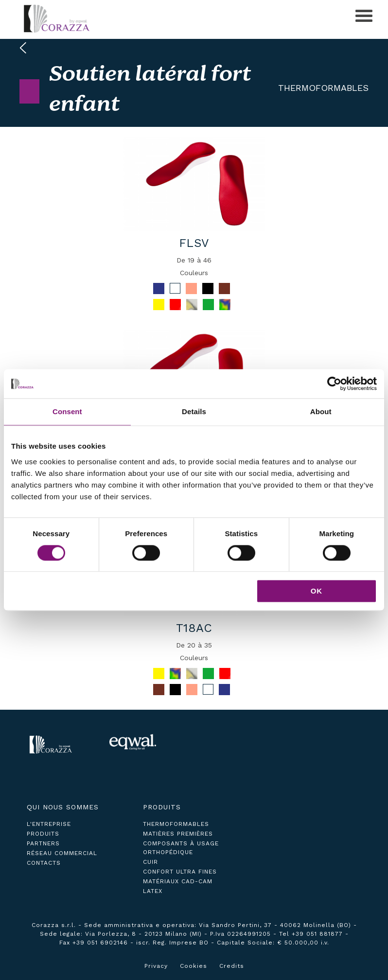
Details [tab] (194, 411)
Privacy (156, 966)
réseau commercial (62, 853)
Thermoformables (323, 88)
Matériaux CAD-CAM (178, 881)
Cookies (194, 966)
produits (43, 834)
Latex (153, 891)
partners (43, 843)
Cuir (150, 862)
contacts (44, 863)
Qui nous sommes (63, 807)
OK (317, 591)
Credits (232, 966)
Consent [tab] (67, 411)
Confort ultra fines (180, 872)
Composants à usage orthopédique (181, 848)
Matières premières (178, 834)
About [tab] (321, 411)
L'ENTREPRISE (49, 824)
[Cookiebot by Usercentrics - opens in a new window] (334, 384)
